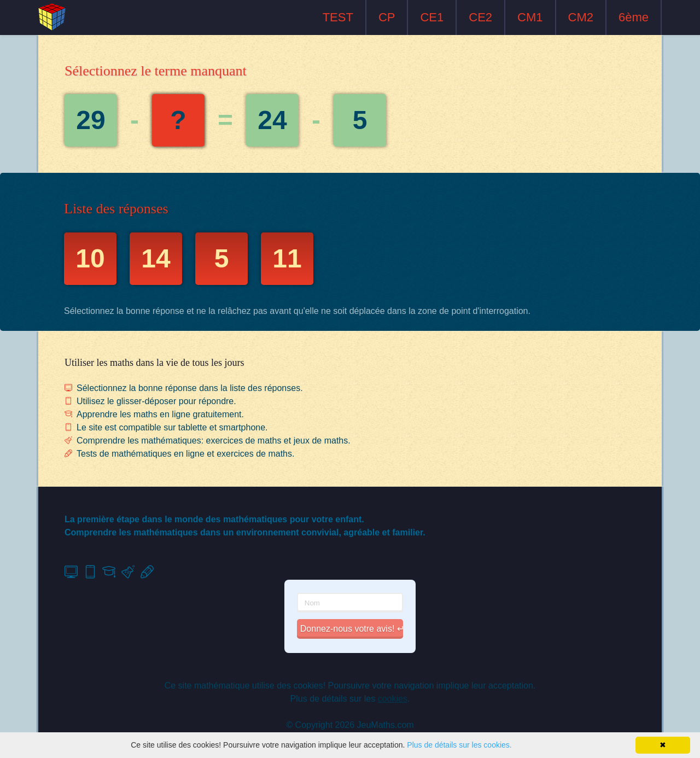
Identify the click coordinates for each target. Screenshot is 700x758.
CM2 (581, 17)
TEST (338, 17)
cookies (393, 699)
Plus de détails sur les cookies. (459, 745)
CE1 (432, 17)
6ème (634, 17)
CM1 (530, 17)
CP (387, 17)
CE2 (480, 17)
